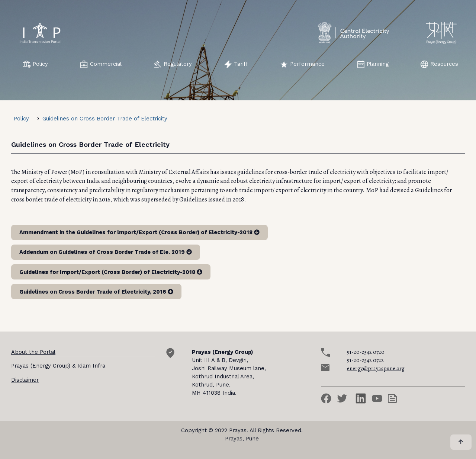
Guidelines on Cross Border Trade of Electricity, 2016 (96, 292)
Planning (373, 64)
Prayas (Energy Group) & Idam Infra (58, 366)
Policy (36, 64)
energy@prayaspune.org (376, 368)
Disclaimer (25, 380)
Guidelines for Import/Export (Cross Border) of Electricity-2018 (111, 272)
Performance (303, 64)
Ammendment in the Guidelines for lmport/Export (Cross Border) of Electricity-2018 (139, 232)
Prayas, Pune (242, 439)
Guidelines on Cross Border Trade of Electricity (105, 119)
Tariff (236, 64)
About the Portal (33, 352)
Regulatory (173, 64)
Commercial (101, 64)
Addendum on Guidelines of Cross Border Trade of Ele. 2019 (106, 252)
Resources (439, 64)
